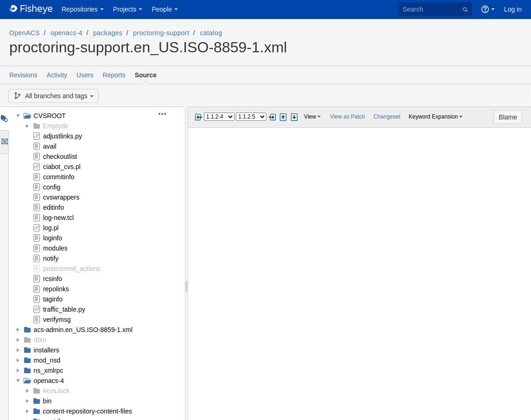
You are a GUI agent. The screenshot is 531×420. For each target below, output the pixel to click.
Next (272, 117)
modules (55, 248)
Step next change (294, 117)
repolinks (56, 289)
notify (51, 258)
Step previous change (283, 117)
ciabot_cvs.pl (62, 167)
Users (85, 75)
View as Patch (348, 117)
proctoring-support (161, 33)
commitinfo (59, 177)
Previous (198, 117)
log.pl (51, 228)
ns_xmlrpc (49, 370)
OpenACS (25, 33)
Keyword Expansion (433, 117)
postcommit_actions (72, 269)
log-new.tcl (58, 218)
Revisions (23, 75)
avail (50, 146)
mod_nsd (47, 360)
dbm (40, 340)
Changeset (387, 117)
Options (4, 142)
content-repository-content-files (88, 411)
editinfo (54, 207)
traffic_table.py (64, 309)
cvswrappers (61, 197)
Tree (4, 119)
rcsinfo (53, 279)
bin (47, 401)
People (162, 9)
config (52, 187)
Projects (125, 9)
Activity (57, 75)
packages (108, 33)
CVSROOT (50, 116)
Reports (114, 75)
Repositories (80, 9)
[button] (168, 114)
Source (146, 75)
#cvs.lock (57, 391)
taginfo (53, 299)
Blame (508, 117)
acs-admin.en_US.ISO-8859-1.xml (83, 330)
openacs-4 (66, 33)
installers (47, 350)
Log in (513, 9)
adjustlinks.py (63, 136)
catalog (211, 33)
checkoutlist (60, 157)
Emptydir (56, 126)
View (310, 117)
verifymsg (57, 320)
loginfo (53, 238)
